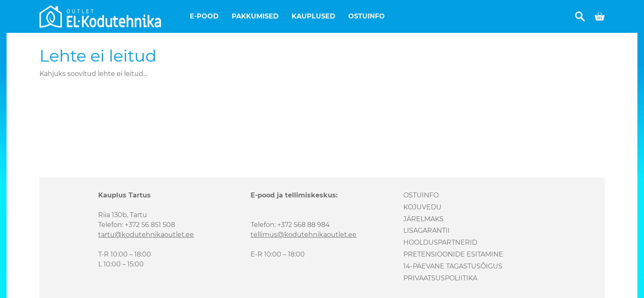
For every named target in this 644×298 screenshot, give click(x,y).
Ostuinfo (367, 16)
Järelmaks (423, 219)
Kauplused (313, 16)
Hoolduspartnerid (440, 242)
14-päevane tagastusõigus (453, 266)
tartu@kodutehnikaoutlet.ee (146, 235)
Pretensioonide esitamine (453, 254)
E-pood (204, 16)
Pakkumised (255, 16)
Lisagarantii (427, 230)
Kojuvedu (422, 207)
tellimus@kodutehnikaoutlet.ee (304, 235)
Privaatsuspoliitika (440, 278)
